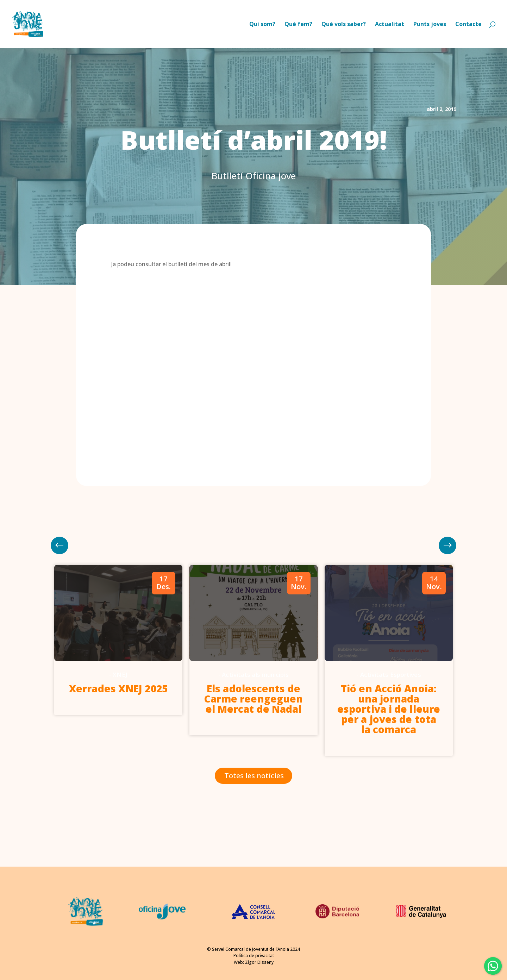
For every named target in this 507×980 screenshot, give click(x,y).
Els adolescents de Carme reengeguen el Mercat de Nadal (254, 699)
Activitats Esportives (391, 675)
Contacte (468, 25)
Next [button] (60, 545)
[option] (118, 640)
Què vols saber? (344, 25)
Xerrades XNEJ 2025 (118, 688)
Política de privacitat (254, 956)
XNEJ (120, 675)
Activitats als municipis (255, 675)
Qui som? (262, 25)
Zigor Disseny (259, 962)
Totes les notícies (254, 776)
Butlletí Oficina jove (254, 176)
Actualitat (390, 25)
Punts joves (430, 25)
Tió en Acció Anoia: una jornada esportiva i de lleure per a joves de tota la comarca (389, 709)
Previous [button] (447, 545)
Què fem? (298, 25)
